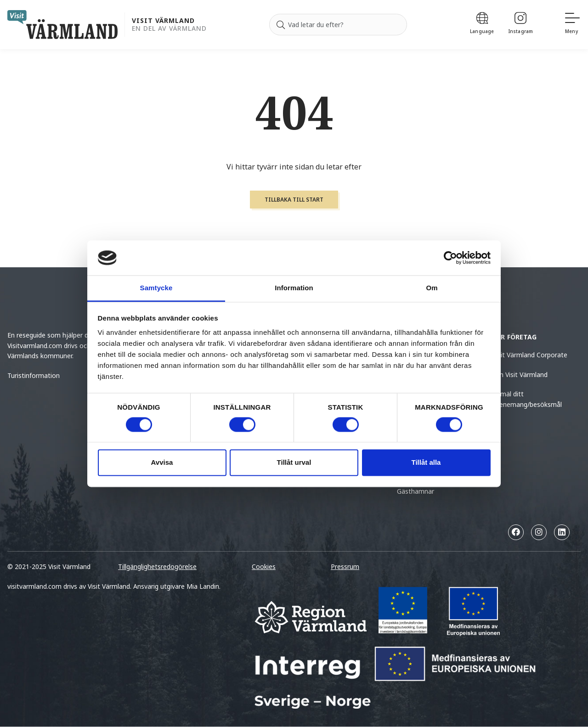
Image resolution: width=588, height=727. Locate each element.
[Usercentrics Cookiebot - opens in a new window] (450, 258)
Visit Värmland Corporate (530, 355)
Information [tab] (294, 288)
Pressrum (345, 566)
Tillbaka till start (294, 200)
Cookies (264, 566)
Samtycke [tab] (156, 288)
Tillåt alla (426, 463)
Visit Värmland (163, 21)
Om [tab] (432, 288)
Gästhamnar (416, 491)
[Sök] (281, 25)
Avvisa (162, 463)
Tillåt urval (294, 463)
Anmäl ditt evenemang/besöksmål (527, 399)
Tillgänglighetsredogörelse (157, 566)
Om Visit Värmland (520, 375)
